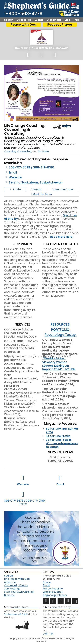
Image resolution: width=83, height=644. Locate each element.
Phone (47, 582)
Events (39, 20)
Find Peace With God (17, 579)
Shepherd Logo (57, 126)
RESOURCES (61, 324)
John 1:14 (48, 634)
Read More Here (61, 237)
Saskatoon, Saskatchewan (51, 48)
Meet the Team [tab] (41, 194)
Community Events (16, 585)
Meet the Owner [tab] (63, 189)
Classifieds (54, 20)
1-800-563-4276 (23, 14)
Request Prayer (60, 25)
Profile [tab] (15, 189)
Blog (67, 20)
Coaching (10, 151)
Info (76, 20)
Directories (24, 20)
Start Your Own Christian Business (19, 593)
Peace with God (24, 25)
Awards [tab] (36, 189)
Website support (53, 592)
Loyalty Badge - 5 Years (75, 126)
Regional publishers (55, 595)
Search (9, 20)
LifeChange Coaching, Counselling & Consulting (25, 129)
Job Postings (12, 589)
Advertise (10, 582)
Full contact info (53, 589)
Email (46, 585)
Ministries (44, 151)
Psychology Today (61, 335)
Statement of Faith (16, 614)
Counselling (23, 48)
